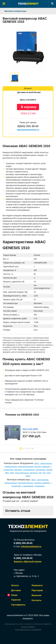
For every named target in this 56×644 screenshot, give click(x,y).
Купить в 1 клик (28, 113)
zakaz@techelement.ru (28, 130)
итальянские (40, 470)
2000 (12, 473)
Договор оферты (28, 627)
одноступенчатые (22, 473)
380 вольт (18, 470)
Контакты (36, 600)
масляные (34, 473)
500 (40, 473)
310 (44, 473)
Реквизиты (37, 585)
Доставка (16, 590)
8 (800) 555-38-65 (23, 543)
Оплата (15, 585)
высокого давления (42, 467)
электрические (46, 463)
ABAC (37, 463)
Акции (14, 595)
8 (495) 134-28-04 (23, 558)
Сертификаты (18, 605)
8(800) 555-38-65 (28, 126)
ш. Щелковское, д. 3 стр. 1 (26, 576)
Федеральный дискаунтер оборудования (28, 528)
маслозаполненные (26, 467)
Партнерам (37, 590)
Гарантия (16, 600)
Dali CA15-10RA (30, 429)
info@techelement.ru (31, 546)
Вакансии (37, 595)
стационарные (29, 470)
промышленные (11, 467)
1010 (49, 473)
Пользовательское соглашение (28, 630)
